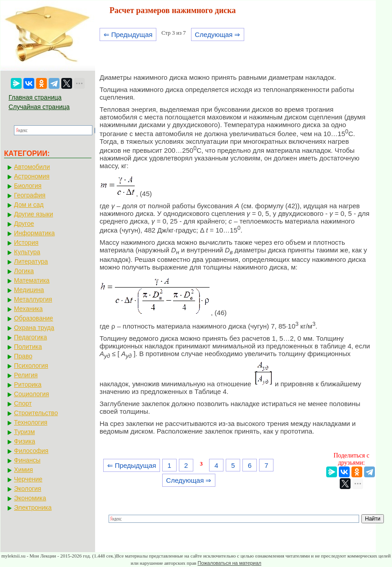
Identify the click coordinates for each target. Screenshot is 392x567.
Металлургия (33, 299)
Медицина (29, 290)
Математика (32, 280)
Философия (31, 451)
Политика (28, 347)
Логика (24, 271)
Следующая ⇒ (217, 34)
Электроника (33, 508)
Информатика (34, 233)
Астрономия (32, 176)
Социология (32, 394)
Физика (25, 441)
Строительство (36, 413)
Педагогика (30, 337)
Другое (24, 224)
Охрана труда (34, 328)
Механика (28, 309)
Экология (27, 489)
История (26, 242)
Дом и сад (29, 205)
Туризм (24, 432)
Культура (27, 252)
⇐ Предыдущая (128, 34)
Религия (26, 375)
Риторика (28, 384)
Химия (23, 470)
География (30, 195)
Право (23, 356)
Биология (28, 186)
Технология (31, 422)
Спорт (23, 403)
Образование (34, 318)
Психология (31, 366)
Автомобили (32, 167)
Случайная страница (39, 107)
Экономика (30, 498)
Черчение (28, 479)
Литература (31, 261)
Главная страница (35, 97)
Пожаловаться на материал (230, 563)
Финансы (27, 460)
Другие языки (34, 214)
